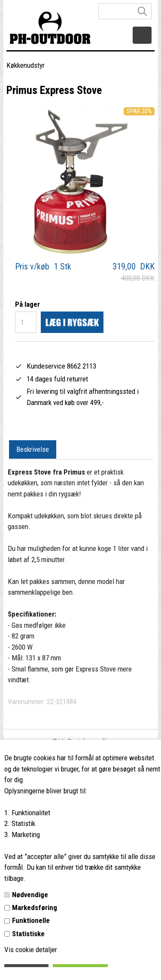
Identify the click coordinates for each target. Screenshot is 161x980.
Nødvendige (30, 895)
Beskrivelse (33, 449)
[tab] (33, 450)
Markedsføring (35, 907)
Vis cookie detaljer (31, 950)
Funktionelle (31, 920)
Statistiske (28, 934)
